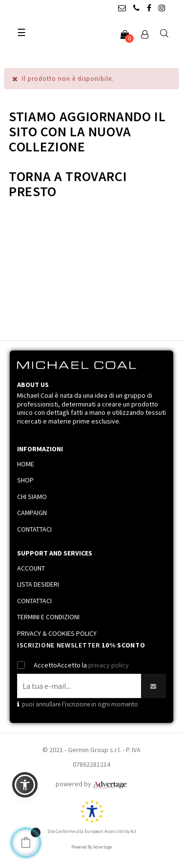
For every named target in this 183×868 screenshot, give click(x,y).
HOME (26, 464)
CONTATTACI (34, 529)
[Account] (144, 35)
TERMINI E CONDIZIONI (48, 617)
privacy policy (109, 665)
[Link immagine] (110, 784)
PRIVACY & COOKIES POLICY (57, 633)
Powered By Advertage (91, 847)
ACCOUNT (31, 568)
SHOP (25, 480)
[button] (25, 785)
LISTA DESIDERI (38, 584)
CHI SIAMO (32, 497)
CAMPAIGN (32, 513)
